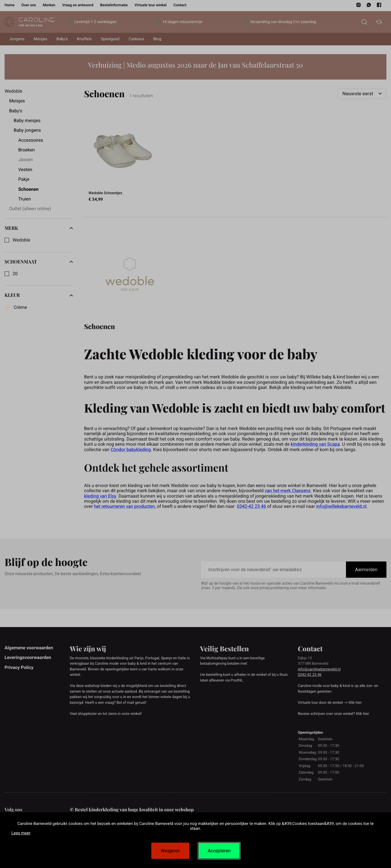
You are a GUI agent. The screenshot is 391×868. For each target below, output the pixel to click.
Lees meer (21, 833)
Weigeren (170, 851)
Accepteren (219, 851)
